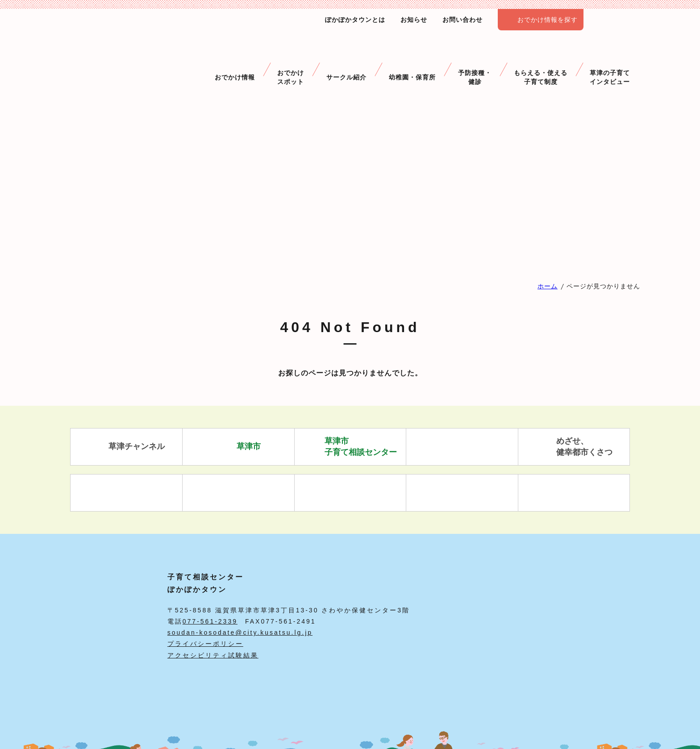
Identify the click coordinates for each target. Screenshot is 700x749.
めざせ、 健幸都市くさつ (574, 447)
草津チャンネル (126, 447)
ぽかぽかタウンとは (355, 20)
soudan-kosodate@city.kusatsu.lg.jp (240, 632)
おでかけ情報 (235, 62)
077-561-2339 (210, 621)
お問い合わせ (462, 20)
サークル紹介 (346, 62)
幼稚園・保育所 (412, 62)
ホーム (548, 286)
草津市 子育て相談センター (350, 447)
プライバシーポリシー (205, 644)
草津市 (238, 447)
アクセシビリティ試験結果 (213, 655)
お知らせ (414, 20)
